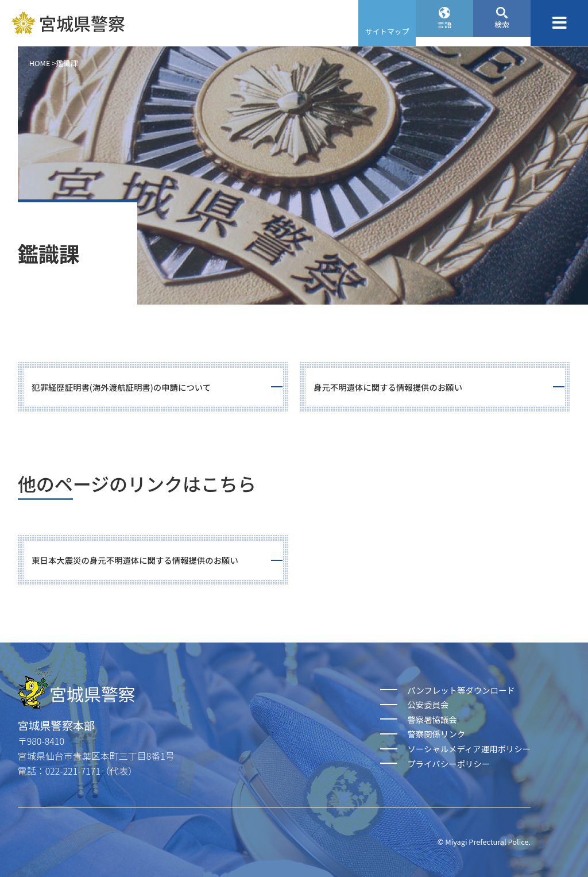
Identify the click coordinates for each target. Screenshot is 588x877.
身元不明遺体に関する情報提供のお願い (388, 387)
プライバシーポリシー (448, 763)
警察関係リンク (436, 734)
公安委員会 (428, 704)
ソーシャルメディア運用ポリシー (469, 749)
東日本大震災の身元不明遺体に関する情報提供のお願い (135, 560)
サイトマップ (387, 31)
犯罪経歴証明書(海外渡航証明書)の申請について (121, 387)
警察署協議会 (432, 719)
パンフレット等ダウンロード (461, 690)
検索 (502, 31)
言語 (444, 31)
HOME (40, 63)
